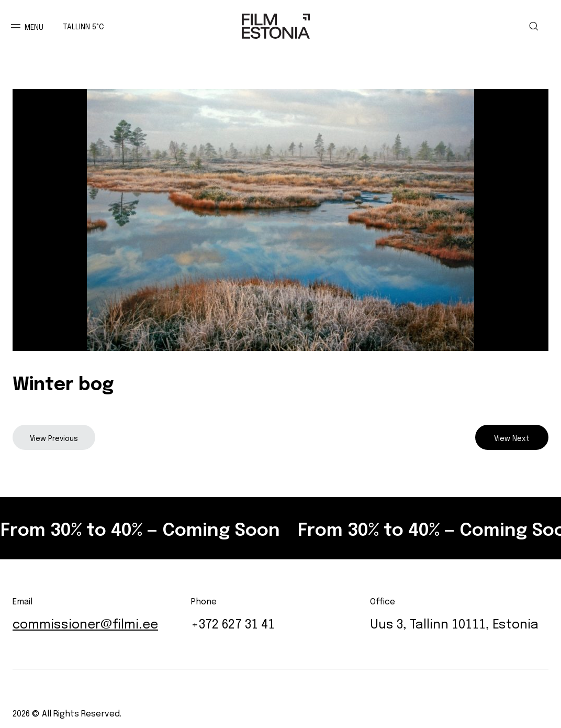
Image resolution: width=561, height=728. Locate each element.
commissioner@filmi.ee (85, 622)
